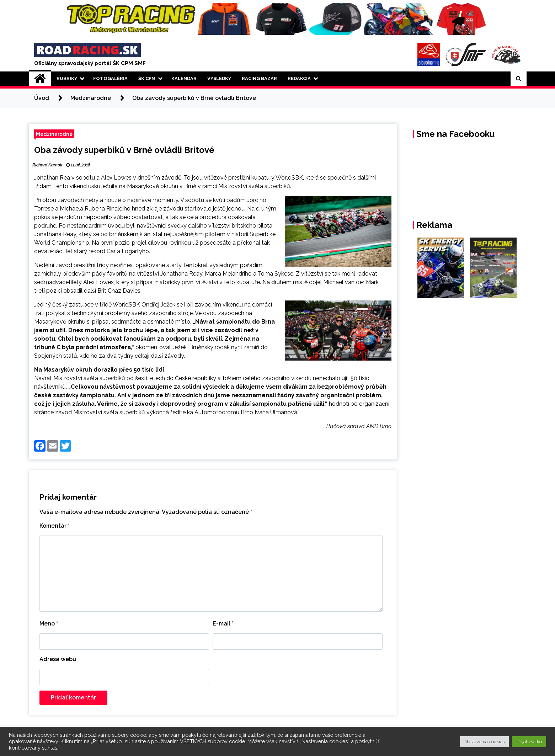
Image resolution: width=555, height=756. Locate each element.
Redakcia (299, 78)
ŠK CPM (147, 78)
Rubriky (67, 78)
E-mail (223, 624)
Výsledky (219, 78)
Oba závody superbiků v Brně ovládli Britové (124, 150)
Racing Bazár (259, 78)
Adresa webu (58, 659)
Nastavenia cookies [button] (484, 742)
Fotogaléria (110, 78)
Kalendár (184, 78)
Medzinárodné (54, 134)
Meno (49, 624)
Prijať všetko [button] (529, 742)
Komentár (55, 526)
